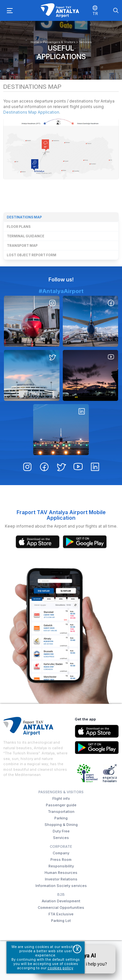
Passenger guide (61, 805)
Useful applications (61, 52)
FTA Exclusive (61, 914)
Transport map (22, 245)
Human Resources (61, 873)
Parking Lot (61, 921)
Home (35, 42)
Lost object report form (32, 255)
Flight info (61, 798)
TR (95, 13)
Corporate (61, 846)
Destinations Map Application (31, 112)
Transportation (61, 812)
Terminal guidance (26, 236)
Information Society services (61, 886)
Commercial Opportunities (61, 908)
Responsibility (61, 866)
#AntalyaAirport (61, 317)
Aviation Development (61, 901)
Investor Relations (61, 879)
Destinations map (24, 217)
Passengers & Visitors (59, 42)
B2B (61, 894)
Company (61, 853)
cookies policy (60, 968)
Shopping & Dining (61, 825)
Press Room (61, 860)
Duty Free (61, 831)
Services (85, 42)
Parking (61, 818)
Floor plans (19, 227)
